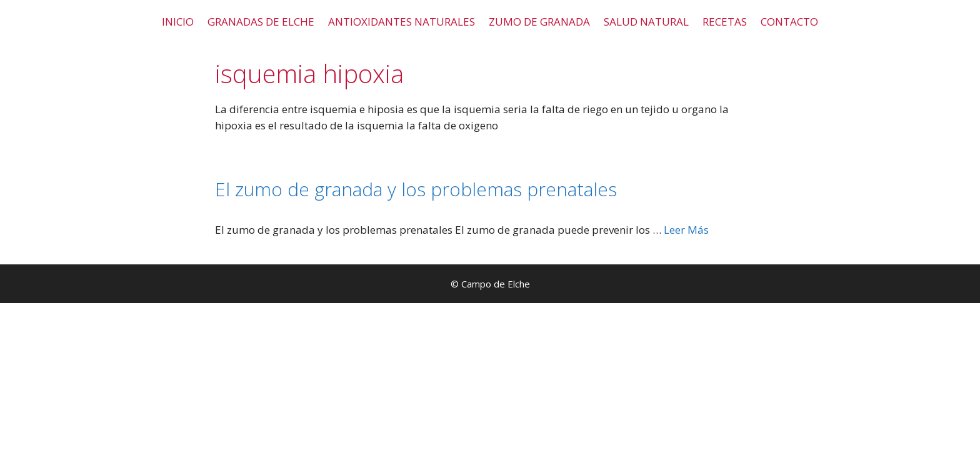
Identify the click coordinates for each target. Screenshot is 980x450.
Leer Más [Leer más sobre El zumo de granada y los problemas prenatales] (686, 230)
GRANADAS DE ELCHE (261, 22)
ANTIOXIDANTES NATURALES (402, 22)
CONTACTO (789, 22)
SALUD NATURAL (646, 22)
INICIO (178, 22)
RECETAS (725, 22)
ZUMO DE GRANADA (539, 22)
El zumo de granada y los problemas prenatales (416, 189)
